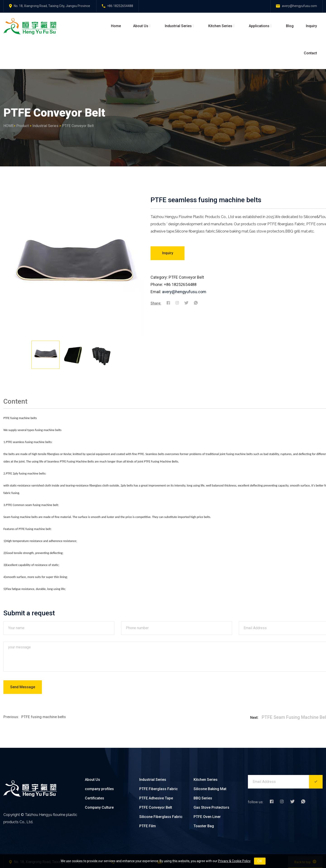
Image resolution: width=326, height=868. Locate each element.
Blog (290, 26)
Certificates (95, 798)
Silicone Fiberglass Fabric (161, 817)
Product (23, 126)
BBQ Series (203, 798)
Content (15, 401)
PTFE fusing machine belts (44, 717)
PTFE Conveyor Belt (78, 126)
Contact (310, 53)
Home (116, 26)
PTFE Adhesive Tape (156, 798)
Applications (259, 26)
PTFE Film (147, 826)
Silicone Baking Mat (210, 789)
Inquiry (311, 26)
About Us (141, 26)
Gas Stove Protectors (211, 807)
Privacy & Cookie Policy (234, 861)
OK (260, 861)
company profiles (99, 789)
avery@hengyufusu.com (184, 292)
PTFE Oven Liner (207, 817)
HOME (8, 126)
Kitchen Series (220, 26)
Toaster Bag (204, 826)
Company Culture (99, 807)
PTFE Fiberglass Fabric (158, 789)
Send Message (23, 687)
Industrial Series (178, 26)
